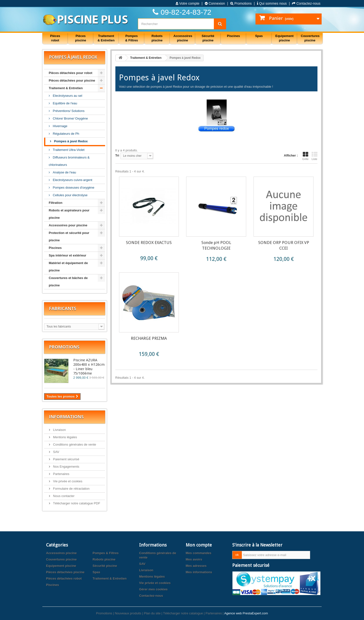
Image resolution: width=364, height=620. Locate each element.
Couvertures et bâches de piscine (68, 282)
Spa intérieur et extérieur (67, 255)
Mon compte (199, 545)
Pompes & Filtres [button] (132, 38)
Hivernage (60, 126)
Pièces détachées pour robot (71, 73)
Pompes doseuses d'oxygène (73, 188)
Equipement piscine (61, 566)
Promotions (241, 3)
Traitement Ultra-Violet (68, 150)
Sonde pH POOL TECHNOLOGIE (216, 245)
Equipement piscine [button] (284, 38)
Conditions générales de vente (74, 444)
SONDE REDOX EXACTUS (149, 243)
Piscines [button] (234, 36)
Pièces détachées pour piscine (72, 80)
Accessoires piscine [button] (183, 38)
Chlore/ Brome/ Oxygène (70, 118)
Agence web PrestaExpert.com (246, 613)
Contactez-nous (306, 3)
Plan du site (152, 613)
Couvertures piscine (61, 559)
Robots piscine (104, 559)
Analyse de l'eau (64, 172)
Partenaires (61, 474)
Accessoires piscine (61, 553)
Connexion (215, 3)
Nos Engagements (66, 467)
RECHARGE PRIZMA (149, 338)
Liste (315, 156)
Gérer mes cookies (153, 589)
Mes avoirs (194, 559)
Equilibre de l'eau (65, 103)
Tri (117, 155)
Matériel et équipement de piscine (68, 267)
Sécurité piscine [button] (208, 38)
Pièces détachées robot (64, 578)
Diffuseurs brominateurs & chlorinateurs (69, 161)
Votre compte (188, 3)
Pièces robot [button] (55, 38)
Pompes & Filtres (106, 553)
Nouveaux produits (128, 613)
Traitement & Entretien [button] (106, 38)
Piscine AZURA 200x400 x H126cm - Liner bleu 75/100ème (89, 367)
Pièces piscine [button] (81, 38)
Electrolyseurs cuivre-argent (72, 180)
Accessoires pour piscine (68, 225)
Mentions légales (65, 437)
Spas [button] (259, 36)
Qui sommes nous (272, 3)
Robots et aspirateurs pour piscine (69, 214)
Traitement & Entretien (66, 88)
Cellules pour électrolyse (70, 195)
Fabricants (63, 308)
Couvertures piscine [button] (310, 38)
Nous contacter (63, 496)
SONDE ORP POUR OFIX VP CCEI (284, 245)
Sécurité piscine (105, 566)
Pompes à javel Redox (70, 141)
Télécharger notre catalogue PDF (76, 503)
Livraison (59, 430)
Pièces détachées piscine (65, 572)
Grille (305, 156)
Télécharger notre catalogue (183, 613)
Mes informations (199, 572)
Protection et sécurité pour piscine (69, 237)
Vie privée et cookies (67, 481)
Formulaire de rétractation (71, 489)
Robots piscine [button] (157, 38)
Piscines (55, 248)
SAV (56, 452)
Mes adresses (196, 566)
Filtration (56, 203)
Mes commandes (199, 553)
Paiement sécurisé (66, 459)
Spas (96, 572)
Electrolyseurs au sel (67, 96)
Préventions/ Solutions (68, 111)
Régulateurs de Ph (66, 134)
